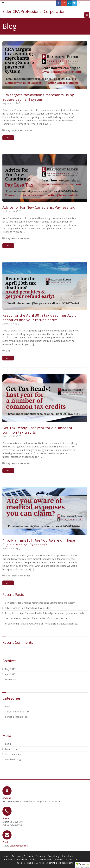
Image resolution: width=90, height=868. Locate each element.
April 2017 (10, 674)
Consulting (53, 856)
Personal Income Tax (21, 238)
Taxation (40, 856)
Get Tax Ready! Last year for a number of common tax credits (37, 430)
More (8, 138)
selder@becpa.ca (19, 846)
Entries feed (11, 749)
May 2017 (10, 669)
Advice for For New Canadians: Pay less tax (39, 207)
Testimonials (45, 859)
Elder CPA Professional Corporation (34, 11)
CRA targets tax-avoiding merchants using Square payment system (38, 97)
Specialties (67, 856)
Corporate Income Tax (21, 130)
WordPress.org (13, 759)
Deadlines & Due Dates (15, 859)
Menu (89, 15)
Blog (8, 130)
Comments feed (14, 754)
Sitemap (59, 859)
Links (33, 859)
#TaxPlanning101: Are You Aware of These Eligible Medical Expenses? (39, 542)
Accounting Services (22, 856)
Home (6, 856)
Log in (8, 744)
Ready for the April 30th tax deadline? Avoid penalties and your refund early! (40, 317)
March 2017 (11, 679)
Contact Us (72, 859)
